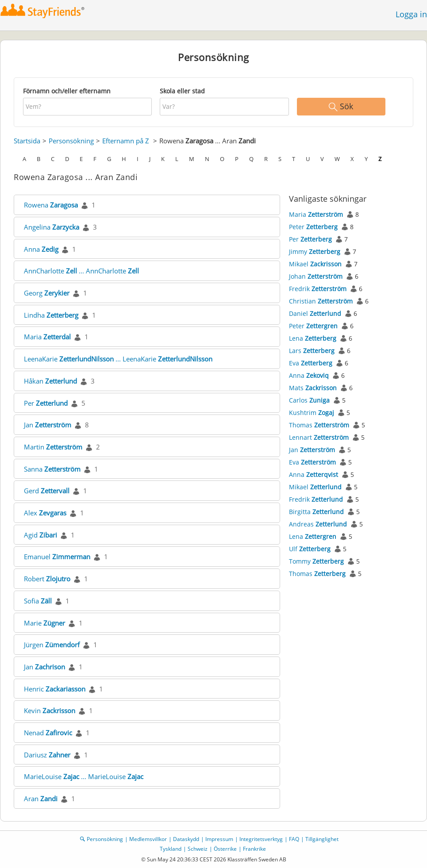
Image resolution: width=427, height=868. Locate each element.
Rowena (51, 205)
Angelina (52, 227)
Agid (40, 535)
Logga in (411, 14)
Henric (55, 689)
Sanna (52, 469)
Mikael (315, 264)
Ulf (310, 549)
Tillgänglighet (322, 839)
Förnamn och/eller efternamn (67, 91)
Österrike (225, 849)
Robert (47, 579)
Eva (311, 363)
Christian (321, 301)
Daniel (315, 313)
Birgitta (316, 512)
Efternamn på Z (126, 141)
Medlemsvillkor (148, 839)
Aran (41, 799)
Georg (47, 293)
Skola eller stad (182, 91)
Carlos (309, 400)
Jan (48, 425)
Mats (313, 388)
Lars (312, 351)
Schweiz (198, 849)
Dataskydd (186, 839)
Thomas (319, 425)
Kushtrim (312, 413)
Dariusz (47, 755)
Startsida (27, 141)
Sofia (38, 601)
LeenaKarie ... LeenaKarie (118, 359)
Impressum (219, 839)
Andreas (318, 524)
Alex (45, 513)
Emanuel (57, 557)
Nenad (48, 733)
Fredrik (318, 289)
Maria (47, 337)
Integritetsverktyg (261, 839)
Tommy (316, 561)
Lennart (319, 437)
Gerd (47, 491)
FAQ (294, 839)
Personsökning (71, 141)
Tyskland (171, 849)
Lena (313, 338)
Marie (44, 623)
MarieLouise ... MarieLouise (84, 776)
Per (46, 403)
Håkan (50, 381)
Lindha (51, 315)
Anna (41, 249)
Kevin (50, 711)
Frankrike (254, 849)
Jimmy (315, 252)
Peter (313, 227)
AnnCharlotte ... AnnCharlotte (81, 271)
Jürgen (52, 645)
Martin (53, 447)
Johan (316, 276)
